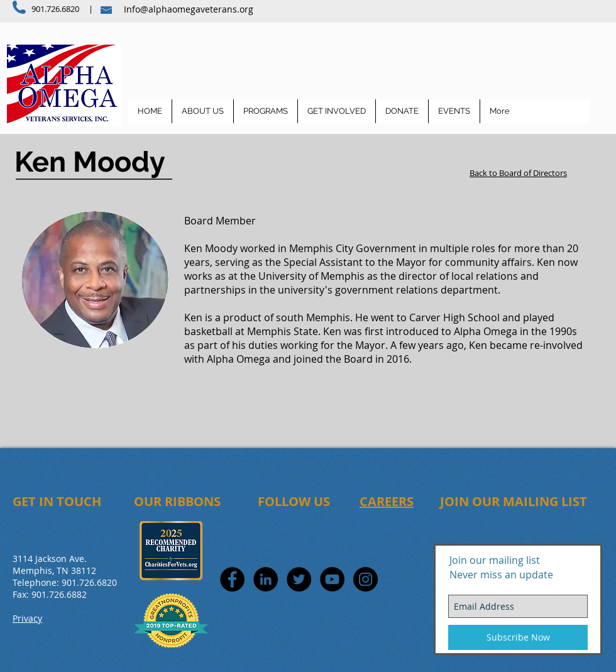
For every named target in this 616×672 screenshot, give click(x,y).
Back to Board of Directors (518, 173)
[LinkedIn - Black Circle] (266, 579)
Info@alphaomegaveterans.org (189, 9)
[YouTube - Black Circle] (332, 579)
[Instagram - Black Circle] (366, 579)
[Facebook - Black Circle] (232, 579)
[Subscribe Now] (518, 637)
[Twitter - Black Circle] (299, 579)
